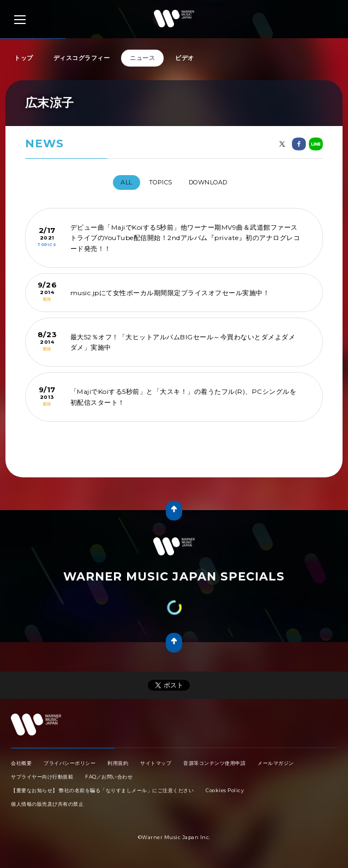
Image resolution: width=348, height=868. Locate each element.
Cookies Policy (225, 790)
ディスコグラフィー (82, 58)
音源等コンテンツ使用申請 (214, 763)
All (127, 182)
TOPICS (161, 182)
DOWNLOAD (208, 182)
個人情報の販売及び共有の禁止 (47, 804)
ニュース (142, 58)
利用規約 (118, 763)
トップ (24, 58)
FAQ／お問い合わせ (109, 777)
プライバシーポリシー (70, 763)
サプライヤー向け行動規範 (42, 777)
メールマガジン (276, 763)
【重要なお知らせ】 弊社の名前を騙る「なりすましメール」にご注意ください (102, 790)
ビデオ (185, 58)
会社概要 (21, 763)
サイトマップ (156, 763)
